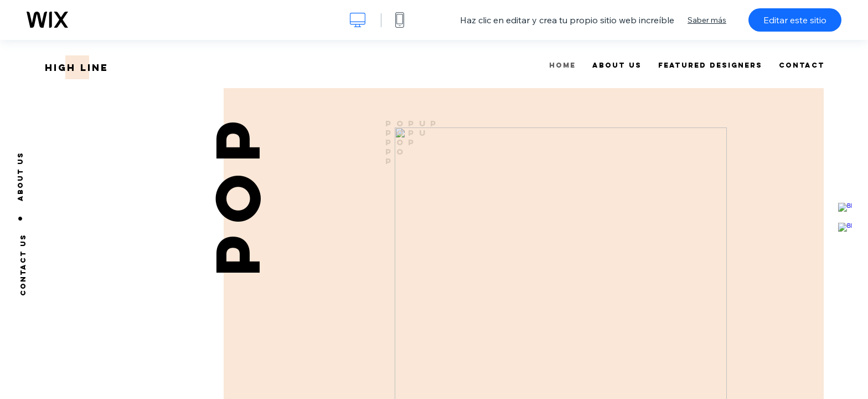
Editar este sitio (795, 20)
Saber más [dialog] (707, 20)
